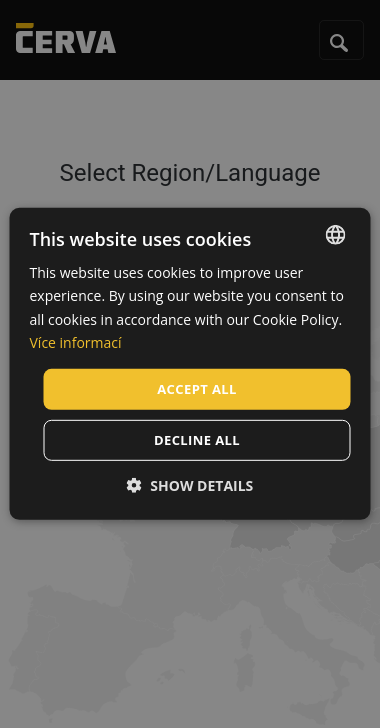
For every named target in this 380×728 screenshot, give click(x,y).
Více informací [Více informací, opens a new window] (76, 341)
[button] (190, 485)
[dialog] (190, 364)
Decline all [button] (197, 440)
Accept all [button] (197, 389)
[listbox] (336, 235)
